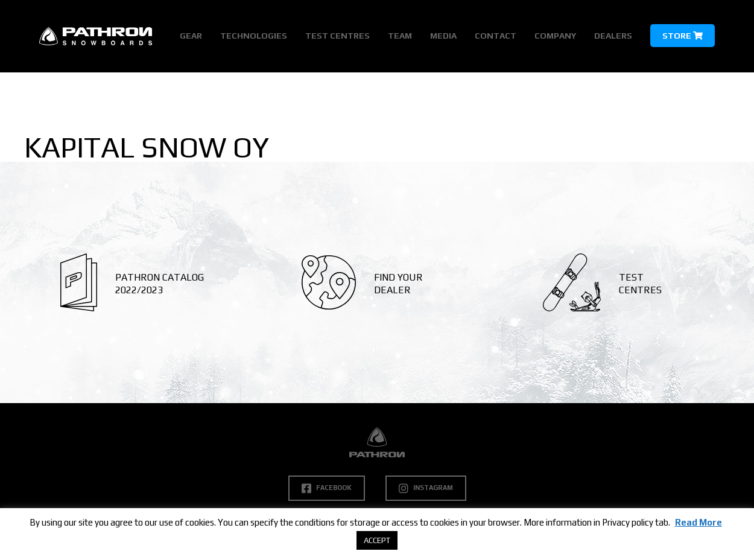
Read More (699, 522)
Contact (496, 36)
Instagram (426, 488)
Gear (191, 36)
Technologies (254, 36)
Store (683, 36)
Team (400, 36)
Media (443, 36)
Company (555, 36)
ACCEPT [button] (377, 540)
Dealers (613, 36)
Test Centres (337, 36)
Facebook (327, 488)
